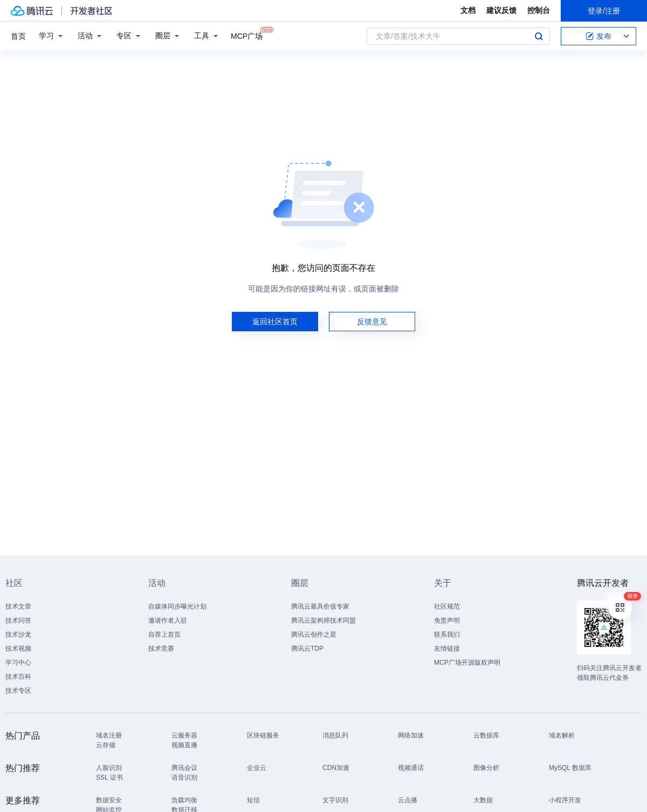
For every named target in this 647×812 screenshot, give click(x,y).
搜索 (539, 36)
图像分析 (486, 768)
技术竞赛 (161, 649)
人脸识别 (109, 768)
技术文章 (18, 606)
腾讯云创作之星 (314, 634)
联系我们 (447, 634)
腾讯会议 (184, 768)
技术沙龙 (18, 634)
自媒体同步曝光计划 (177, 606)
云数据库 (486, 735)
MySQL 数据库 (570, 768)
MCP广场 (247, 35)
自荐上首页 (164, 634)
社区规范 (447, 606)
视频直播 (184, 745)
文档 (468, 10)
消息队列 (335, 735)
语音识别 (184, 777)
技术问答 (18, 620)
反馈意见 (372, 322)
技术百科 (18, 677)
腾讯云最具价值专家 (320, 606)
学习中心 (18, 663)
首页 (18, 36)
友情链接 (447, 649)
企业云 (257, 768)
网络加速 (411, 735)
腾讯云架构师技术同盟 (323, 620)
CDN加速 (336, 768)
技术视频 (18, 649)
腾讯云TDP (307, 649)
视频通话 (411, 768)
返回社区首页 (275, 322)
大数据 (483, 800)
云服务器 (184, 735)
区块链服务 (263, 735)
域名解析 (562, 735)
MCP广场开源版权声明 (467, 663)
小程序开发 (565, 800)
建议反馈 (501, 10)
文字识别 (335, 800)
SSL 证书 (109, 777)
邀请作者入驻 (168, 620)
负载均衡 (184, 800)
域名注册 (109, 735)
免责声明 (447, 620)
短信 (253, 800)
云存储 (106, 745)
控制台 (539, 10)
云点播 (408, 800)
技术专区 (18, 691)
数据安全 (109, 800)
